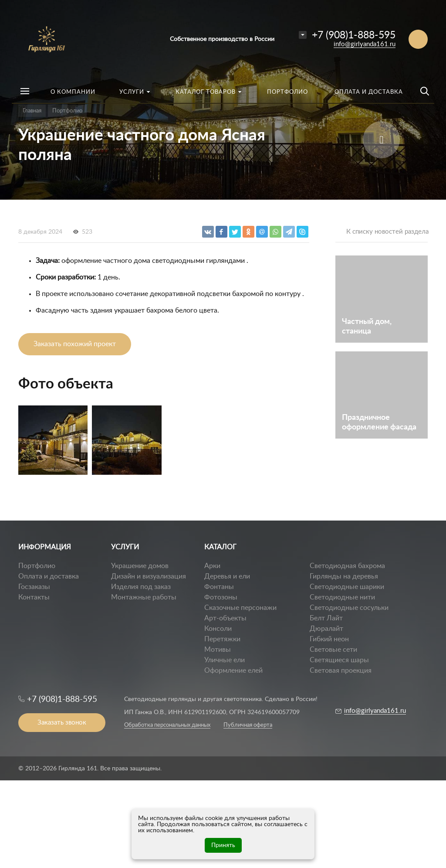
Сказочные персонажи (240, 608)
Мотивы (218, 650)
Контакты (34, 597)
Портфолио (37, 566)
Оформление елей (233, 671)
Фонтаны (219, 587)
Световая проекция (341, 671)
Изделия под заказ (141, 587)
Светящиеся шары (339, 660)
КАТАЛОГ (220, 547)
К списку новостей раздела (387, 232)
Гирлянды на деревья (344, 576)
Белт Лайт (326, 618)
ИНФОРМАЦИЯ (45, 547)
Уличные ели (225, 660)
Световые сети (333, 650)
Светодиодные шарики (347, 587)
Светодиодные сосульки (349, 608)
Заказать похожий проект (75, 344)
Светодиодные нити (342, 597)
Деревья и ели (227, 576)
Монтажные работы (144, 597)
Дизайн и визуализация (149, 576)
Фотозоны (221, 597)
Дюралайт (326, 629)
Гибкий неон (329, 639)
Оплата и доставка (49, 576)
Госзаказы (34, 587)
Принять (223, 845)
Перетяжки (222, 639)
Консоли (218, 629)
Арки (212, 566)
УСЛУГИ (125, 547)
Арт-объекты (225, 618)
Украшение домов (140, 566)
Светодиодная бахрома (347, 566)
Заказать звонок (62, 723)
